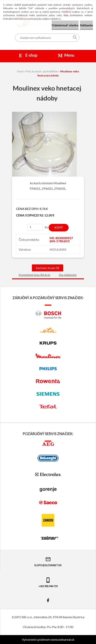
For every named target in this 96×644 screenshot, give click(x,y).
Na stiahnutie (68, 275)
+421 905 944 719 (48, 582)
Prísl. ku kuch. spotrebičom (42, 71)
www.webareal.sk (63, 639)
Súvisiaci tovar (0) (48, 268)
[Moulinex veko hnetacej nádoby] (44, 113)
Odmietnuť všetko (65, 25)
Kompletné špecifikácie (34, 275)
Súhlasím (86, 25)
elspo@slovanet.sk (48, 562)
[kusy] (35, 227)
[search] (75, 38)
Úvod (20, 71)
